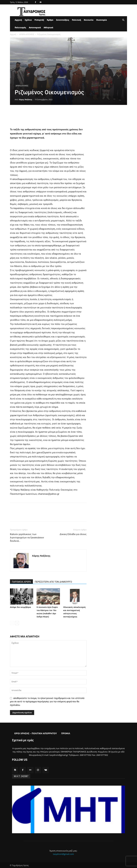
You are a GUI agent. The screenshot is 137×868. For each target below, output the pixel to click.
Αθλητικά (48, 28)
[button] (123, 20)
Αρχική (18, 20)
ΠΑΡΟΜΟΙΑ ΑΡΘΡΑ (21, 582)
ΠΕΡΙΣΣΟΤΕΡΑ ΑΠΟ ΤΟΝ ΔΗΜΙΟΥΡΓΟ (53, 582)
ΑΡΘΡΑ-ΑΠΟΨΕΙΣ (27, 34)
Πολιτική (76, 20)
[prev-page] (12, 623)
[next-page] (17, 623)
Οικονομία (101, 20)
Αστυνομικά (35, 28)
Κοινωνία (89, 20)
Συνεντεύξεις (63, 20)
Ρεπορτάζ (39, 20)
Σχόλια (28, 20)
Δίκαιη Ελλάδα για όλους (73, 534)
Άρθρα (50, 20)
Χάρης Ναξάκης (26, 99)
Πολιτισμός (20, 28)
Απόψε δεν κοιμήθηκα (20, 607)
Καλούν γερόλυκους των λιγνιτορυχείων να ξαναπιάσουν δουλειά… (27, 538)
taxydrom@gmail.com (63, 853)
